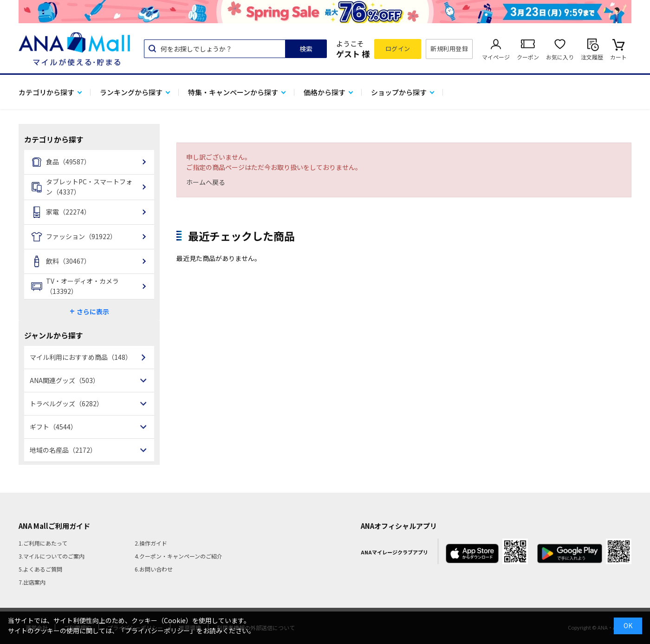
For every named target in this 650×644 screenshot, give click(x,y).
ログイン (398, 49)
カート (618, 57)
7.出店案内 (32, 582)
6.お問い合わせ (154, 569)
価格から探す (325, 92)
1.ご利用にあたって (43, 543)
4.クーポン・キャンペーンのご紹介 (179, 556)
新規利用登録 (449, 49)
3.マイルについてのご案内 (52, 556)
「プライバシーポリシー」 (157, 631)
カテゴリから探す (46, 92)
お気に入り (560, 57)
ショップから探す (399, 92)
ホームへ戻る (206, 182)
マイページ (496, 57)
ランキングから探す (131, 92)
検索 (306, 49)
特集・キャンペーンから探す (233, 92)
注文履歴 (592, 57)
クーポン (528, 57)
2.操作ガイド (151, 543)
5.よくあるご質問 (40, 569)
